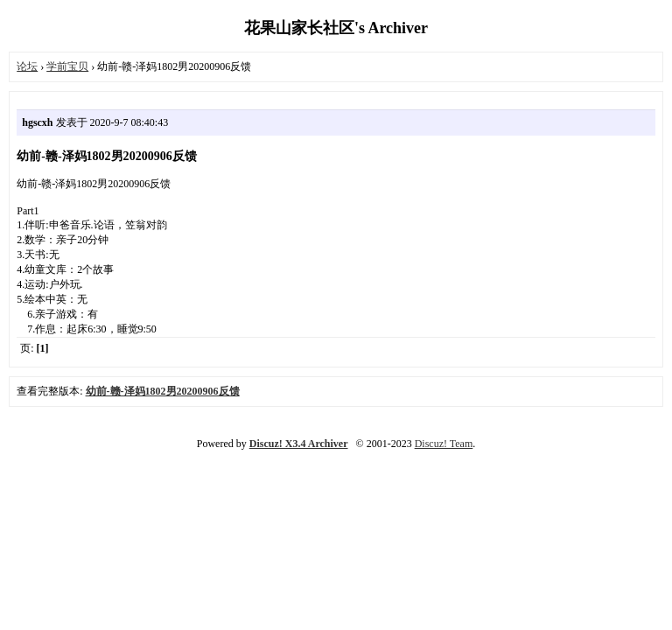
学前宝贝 (67, 66)
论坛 (27, 66)
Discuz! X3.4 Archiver (299, 444)
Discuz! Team (444, 444)
